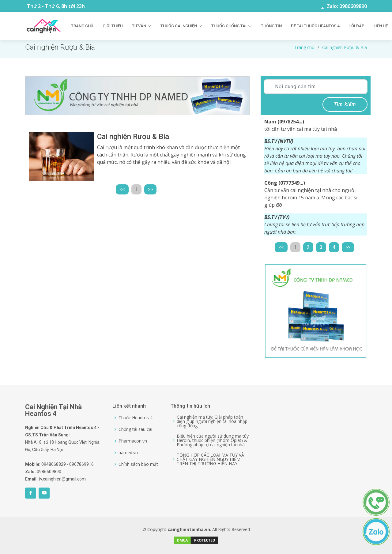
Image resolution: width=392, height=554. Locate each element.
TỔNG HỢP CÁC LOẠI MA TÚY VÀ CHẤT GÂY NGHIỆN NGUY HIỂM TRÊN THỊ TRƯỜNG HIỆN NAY (210, 459)
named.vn (128, 453)
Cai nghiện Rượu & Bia (345, 47)
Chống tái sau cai (135, 429)
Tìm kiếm (345, 104)
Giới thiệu (113, 26)
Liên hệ (381, 26)
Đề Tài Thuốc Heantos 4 (315, 26)
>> (150, 189)
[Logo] (43, 26)
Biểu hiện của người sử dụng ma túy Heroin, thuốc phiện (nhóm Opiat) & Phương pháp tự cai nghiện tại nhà (213, 440)
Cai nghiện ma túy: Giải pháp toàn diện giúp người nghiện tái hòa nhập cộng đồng (212, 421)
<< (122, 189)
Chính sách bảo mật (138, 464)
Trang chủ (82, 26)
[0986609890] (379, 493)
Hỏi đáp (356, 26)
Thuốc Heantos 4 (136, 418)
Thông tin (271, 26)
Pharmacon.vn (133, 441)
